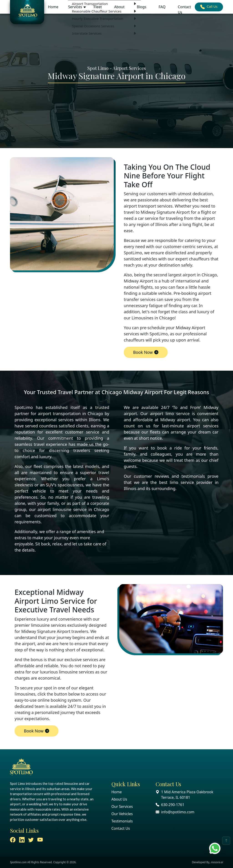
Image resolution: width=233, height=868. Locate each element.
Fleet (98, 7)
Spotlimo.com (18, 862)
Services (75, 7)
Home (53, 7)
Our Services (122, 806)
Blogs (142, 7)
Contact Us (184, 10)
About (119, 7)
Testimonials (122, 821)
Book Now (146, 352)
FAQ (162, 7)
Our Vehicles (122, 814)
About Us (119, 799)
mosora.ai (217, 862)
